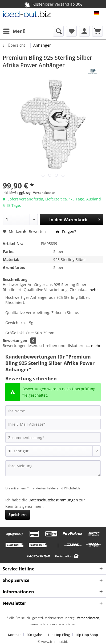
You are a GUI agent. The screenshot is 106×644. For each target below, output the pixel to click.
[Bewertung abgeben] (53, 451)
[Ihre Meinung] (53, 468)
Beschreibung (15, 279)
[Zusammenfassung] (53, 437)
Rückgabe (34, 635)
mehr (93, 290)
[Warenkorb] (97, 31)
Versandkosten (88, 618)
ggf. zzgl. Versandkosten (37, 193)
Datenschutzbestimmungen (53, 500)
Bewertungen (15, 341)
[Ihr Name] (53, 411)
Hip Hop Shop (87, 635)
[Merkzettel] (71, 31)
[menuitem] (14, 31)
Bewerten (35, 232)
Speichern (18, 515)
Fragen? (66, 232)
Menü (14, 31)
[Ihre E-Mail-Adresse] (53, 424)
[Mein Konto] (84, 31)
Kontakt (14, 635)
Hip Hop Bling (59, 635)
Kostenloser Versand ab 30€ (53, 4)
